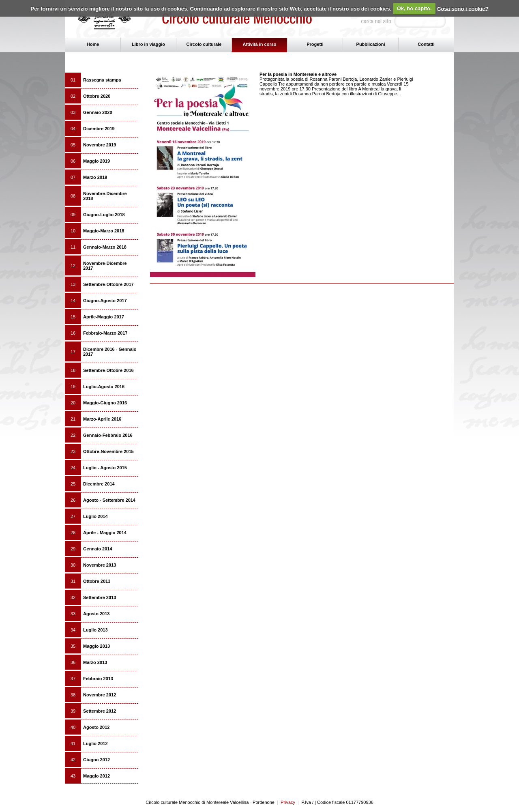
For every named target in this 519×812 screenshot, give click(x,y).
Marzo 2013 (95, 662)
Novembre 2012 (100, 695)
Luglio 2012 (95, 743)
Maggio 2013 (97, 646)
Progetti (315, 44)
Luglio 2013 (95, 630)
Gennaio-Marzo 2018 (105, 247)
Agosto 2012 (96, 727)
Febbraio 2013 (98, 679)
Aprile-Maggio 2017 (104, 317)
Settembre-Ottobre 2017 (108, 284)
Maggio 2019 (97, 161)
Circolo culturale (204, 44)
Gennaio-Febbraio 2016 (108, 435)
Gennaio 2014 (98, 549)
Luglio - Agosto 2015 (105, 468)
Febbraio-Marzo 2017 (105, 333)
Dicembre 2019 (99, 129)
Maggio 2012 (97, 776)
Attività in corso (259, 44)
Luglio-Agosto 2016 (104, 387)
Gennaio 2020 (98, 112)
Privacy (286, 802)
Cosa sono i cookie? (463, 8)
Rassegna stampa (102, 80)
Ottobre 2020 (97, 96)
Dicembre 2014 (99, 484)
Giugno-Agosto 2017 (105, 301)
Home (93, 44)
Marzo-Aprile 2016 (102, 419)
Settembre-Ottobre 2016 (108, 370)
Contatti (426, 44)
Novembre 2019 (100, 145)
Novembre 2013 (100, 565)
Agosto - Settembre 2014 (109, 500)
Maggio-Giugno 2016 (105, 403)
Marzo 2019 (95, 177)
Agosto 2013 (96, 614)
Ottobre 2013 (97, 581)
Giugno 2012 (97, 760)
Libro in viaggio (148, 44)
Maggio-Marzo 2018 (104, 231)
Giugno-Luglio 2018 (104, 215)
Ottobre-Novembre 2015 (108, 451)
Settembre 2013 (100, 597)
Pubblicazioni (371, 44)
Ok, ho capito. (414, 8)
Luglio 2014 (95, 516)
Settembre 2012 (100, 711)
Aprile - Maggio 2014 (105, 533)
